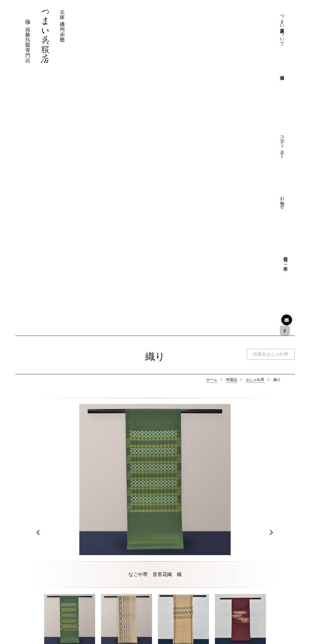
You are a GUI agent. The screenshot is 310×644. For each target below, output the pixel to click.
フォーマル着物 (41, 433)
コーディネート (220, 25)
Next (271, 272)
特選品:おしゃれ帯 (268, 92)
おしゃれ (179, 589)
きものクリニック (187, 545)
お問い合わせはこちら (50, 600)
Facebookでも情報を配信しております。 (53, 581)
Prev (39, 272)
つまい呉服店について (178, 30)
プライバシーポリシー (191, 554)
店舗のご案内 (263, 17)
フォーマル (181, 580)
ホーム (212, 117)
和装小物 (269, 433)
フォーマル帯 (98, 433)
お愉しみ (179, 598)
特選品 (232, 117)
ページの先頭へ (155, 494)
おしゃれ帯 (255, 117)
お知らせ (242, 20)
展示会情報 (250, 598)
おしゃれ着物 (155, 433)
